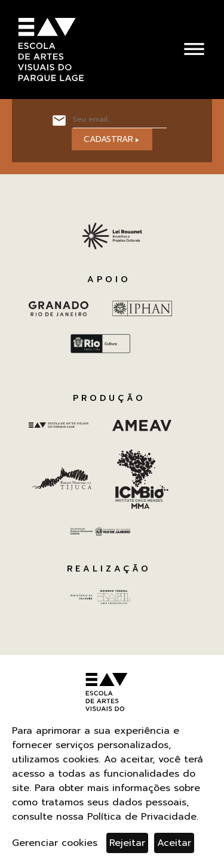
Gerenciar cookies (55, 843)
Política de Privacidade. (143, 817)
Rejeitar (127, 843)
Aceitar (174, 843)
